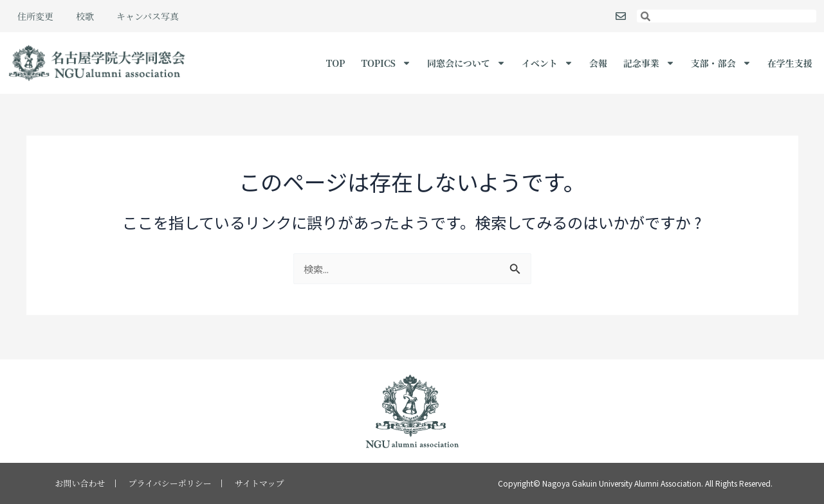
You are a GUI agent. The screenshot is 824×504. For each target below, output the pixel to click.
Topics (386, 63)
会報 (598, 63)
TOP (336, 63)
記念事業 (649, 63)
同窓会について (466, 63)
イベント (547, 63)
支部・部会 (721, 63)
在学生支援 (790, 63)
